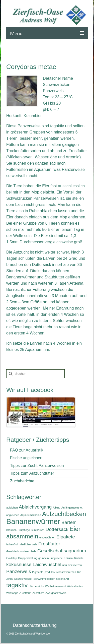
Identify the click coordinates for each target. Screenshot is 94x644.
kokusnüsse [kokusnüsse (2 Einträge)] (19, 564)
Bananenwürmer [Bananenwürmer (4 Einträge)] (33, 521)
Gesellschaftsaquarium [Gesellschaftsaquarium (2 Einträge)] (62, 551)
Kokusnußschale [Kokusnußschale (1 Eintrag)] (74, 558)
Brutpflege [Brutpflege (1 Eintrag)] (24, 530)
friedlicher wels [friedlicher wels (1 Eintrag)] (28, 544)
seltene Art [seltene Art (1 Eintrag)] (63, 579)
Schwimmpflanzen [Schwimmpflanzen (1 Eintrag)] (44, 579)
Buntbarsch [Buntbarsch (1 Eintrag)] (38, 530)
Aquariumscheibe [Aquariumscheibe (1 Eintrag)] (31, 515)
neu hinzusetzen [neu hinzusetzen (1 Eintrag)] (72, 565)
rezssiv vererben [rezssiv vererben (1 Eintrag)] (66, 572)
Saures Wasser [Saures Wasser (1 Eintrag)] (23, 579)
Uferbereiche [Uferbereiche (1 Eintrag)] (36, 586)
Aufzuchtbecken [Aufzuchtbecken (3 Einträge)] (64, 514)
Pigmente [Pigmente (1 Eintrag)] (38, 572)
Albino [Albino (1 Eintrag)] (57, 508)
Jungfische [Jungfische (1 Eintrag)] (56, 558)
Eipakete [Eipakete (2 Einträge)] (66, 537)
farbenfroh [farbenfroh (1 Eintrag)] (12, 544)
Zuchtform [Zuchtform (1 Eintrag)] (25, 593)
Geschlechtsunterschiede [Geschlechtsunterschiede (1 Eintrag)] (21, 551)
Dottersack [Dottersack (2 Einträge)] (57, 529)
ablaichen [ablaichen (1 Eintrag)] (12, 508)
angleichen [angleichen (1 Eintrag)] (13, 515)
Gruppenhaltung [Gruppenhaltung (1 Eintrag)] (28, 558)
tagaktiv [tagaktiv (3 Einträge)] (17, 585)
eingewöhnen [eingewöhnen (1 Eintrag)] (47, 537)
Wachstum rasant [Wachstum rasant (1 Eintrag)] (56, 586)
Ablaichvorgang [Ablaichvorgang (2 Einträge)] (35, 507)
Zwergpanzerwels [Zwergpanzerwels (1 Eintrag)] (56, 593)
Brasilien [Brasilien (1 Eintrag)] (11, 530)
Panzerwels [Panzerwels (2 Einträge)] (19, 571)
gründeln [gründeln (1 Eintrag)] (43, 558)
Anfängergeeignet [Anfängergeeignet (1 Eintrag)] (72, 508)
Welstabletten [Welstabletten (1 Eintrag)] (75, 586)
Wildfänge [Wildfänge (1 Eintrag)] (12, 593)
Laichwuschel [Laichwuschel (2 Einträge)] (47, 564)
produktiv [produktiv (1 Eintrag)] (50, 572)
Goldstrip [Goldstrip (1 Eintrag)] (12, 558)
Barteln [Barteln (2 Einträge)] (69, 522)
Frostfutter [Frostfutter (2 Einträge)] (49, 544)
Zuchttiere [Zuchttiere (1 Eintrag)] (38, 593)
